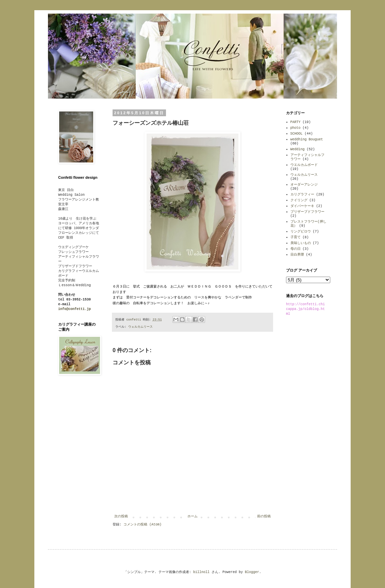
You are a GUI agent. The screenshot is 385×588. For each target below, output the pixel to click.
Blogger (252, 572)
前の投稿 (264, 516)
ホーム (192, 516)
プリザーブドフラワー (307, 212)
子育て (296, 237)
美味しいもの (301, 243)
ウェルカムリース (140, 327)
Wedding (298, 149)
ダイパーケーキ (302, 206)
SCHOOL (297, 134)
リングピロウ (301, 232)
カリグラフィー (302, 195)
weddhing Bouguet (307, 140)
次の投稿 (121, 516)
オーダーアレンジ (304, 185)
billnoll (201, 572)
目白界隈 (297, 255)
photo (296, 128)
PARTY (296, 122)
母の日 (296, 249)
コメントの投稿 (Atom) (143, 525)
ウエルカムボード (304, 165)
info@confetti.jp (74, 309)
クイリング (299, 200)
